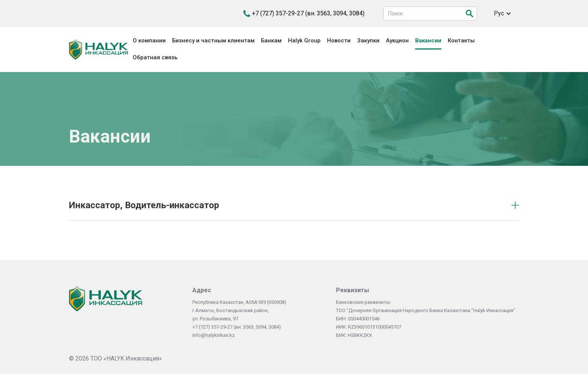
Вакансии (428, 41)
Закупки (368, 41)
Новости (339, 41)
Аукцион (397, 41)
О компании (149, 41)
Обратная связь (155, 57)
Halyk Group (304, 41)
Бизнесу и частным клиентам (213, 41)
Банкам (271, 41)
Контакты (461, 41)
